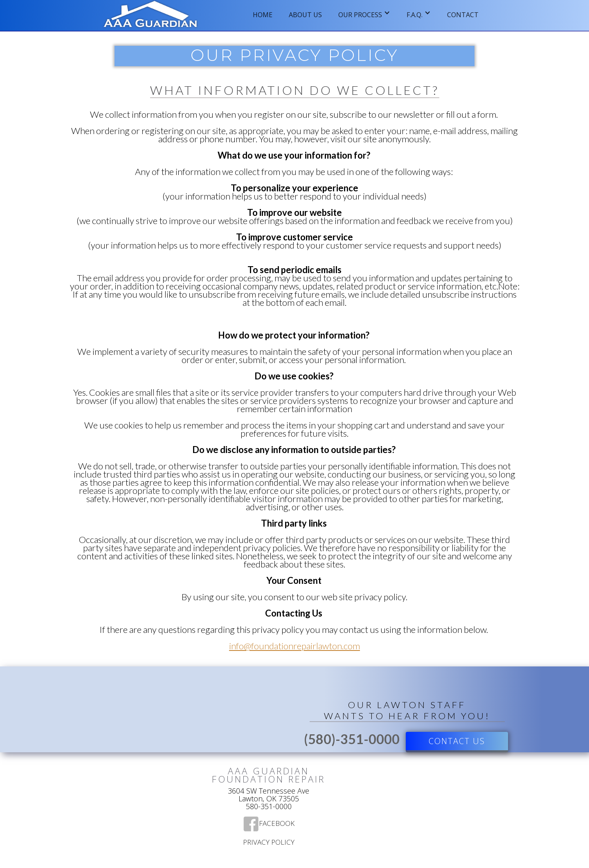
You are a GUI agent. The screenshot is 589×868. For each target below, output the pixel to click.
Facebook (277, 824)
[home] (151, 15)
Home (263, 15)
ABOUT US (305, 15)
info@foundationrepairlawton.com (294, 646)
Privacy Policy (269, 843)
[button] (364, 12)
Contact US (457, 741)
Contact (463, 15)
